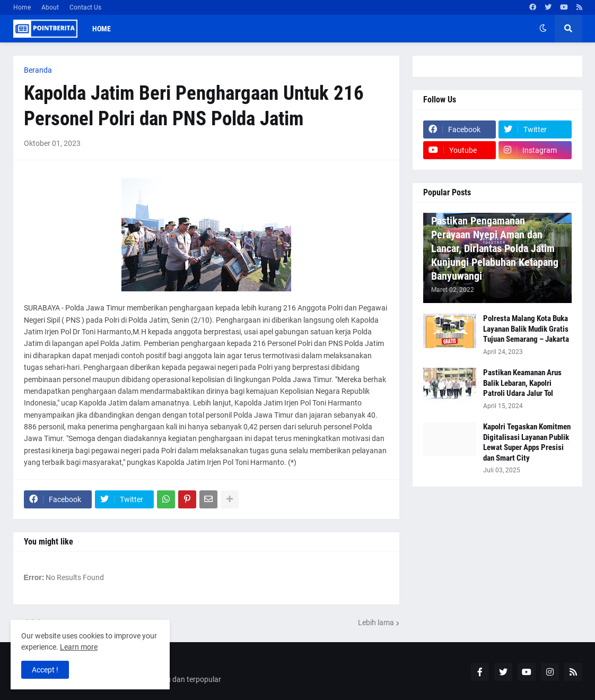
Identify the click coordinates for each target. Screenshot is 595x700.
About (50, 7)
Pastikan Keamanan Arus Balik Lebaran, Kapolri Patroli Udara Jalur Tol (522, 383)
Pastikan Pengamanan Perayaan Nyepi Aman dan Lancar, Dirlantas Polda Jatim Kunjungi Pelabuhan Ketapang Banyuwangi (495, 248)
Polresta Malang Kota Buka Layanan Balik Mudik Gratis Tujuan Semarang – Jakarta (526, 329)
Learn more (79, 647)
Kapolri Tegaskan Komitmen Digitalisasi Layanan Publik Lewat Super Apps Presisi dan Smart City (527, 442)
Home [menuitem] (102, 29)
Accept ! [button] (45, 670)
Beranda (38, 70)
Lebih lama (376, 623)
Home (22, 7)
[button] (543, 29)
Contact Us (85, 7)
